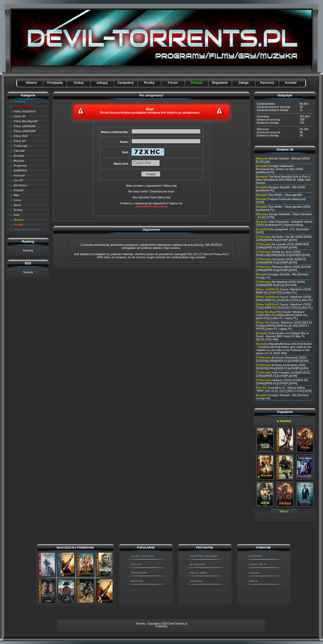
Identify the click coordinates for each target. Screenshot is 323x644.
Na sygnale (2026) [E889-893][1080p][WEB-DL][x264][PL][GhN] (282, 246)
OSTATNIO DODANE (204, 556)
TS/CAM (19, 151)
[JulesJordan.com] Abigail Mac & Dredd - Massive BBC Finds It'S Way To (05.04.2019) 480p (282, 336)
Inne (17, 215)
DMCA (253, 581)
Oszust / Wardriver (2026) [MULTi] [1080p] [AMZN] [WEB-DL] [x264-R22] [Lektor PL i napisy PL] (282, 315)
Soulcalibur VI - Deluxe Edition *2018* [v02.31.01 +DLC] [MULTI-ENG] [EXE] (284, 389)
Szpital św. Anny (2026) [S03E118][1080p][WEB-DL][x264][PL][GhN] (283, 253)
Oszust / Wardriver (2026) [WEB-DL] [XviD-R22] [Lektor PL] (283, 291)
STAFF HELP (258, 565)
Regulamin (220, 83)
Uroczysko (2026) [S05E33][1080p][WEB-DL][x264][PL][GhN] (281, 261)
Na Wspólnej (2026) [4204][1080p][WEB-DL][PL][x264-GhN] (280, 283)
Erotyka (19, 156)
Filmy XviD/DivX (25, 111)
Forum (173, 83)
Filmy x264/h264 (25, 126)
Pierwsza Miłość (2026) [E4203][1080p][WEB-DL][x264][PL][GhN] (283, 268)
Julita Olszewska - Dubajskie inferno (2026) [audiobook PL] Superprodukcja (284, 223)
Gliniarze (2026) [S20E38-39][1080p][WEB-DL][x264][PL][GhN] (282, 382)
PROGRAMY (140, 573)
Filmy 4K (20, 116)
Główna (31, 83)
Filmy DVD (21, 136)
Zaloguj (102, 83)
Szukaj (78, 83)
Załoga (244, 83)
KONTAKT (256, 556)
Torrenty (28, 272)
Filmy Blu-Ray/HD (26, 121)
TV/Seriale (21, 146)
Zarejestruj (126, 83)
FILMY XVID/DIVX (143, 556)
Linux (17, 200)
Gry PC (19, 180)
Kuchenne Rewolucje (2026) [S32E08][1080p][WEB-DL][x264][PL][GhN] (282, 359)
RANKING (197, 581)
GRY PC (137, 565)
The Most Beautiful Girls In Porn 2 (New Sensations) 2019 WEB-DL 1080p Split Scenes (283, 180)
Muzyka (19, 161)
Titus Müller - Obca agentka (285, 195)
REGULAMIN (199, 573)
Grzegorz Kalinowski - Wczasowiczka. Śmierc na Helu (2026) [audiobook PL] (279, 169)
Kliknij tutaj (170, 186)
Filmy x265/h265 (25, 131)
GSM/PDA (20, 171)
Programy (20, 166)
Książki (19, 190)
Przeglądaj (55, 83)
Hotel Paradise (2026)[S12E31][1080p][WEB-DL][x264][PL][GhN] (283, 374)
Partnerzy (267, 83)
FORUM (254, 573)
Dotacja (196, 83)
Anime (18, 210)
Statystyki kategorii (27, 230)
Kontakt (291, 83)
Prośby (149, 83)
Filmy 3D (20, 141)
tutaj (168, 197)
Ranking (28, 250)
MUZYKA (137, 581)
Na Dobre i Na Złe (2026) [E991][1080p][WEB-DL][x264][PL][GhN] (284, 238)
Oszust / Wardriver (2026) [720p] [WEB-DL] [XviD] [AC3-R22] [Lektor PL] (284, 306)
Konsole (19, 176)
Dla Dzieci (20, 185)
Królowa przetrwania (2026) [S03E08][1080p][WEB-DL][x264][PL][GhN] (282, 367)
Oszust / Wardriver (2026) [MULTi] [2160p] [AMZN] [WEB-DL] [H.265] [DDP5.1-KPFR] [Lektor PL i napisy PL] (284, 326)
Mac (16, 195)
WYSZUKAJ (198, 565)
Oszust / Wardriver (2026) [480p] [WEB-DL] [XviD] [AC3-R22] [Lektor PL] (284, 298)
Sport (17, 205)
